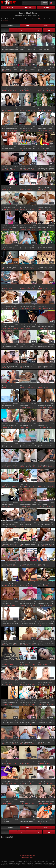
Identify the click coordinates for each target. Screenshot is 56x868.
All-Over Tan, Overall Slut (8, 247)
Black (52, 51)
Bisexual (46, 585)
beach (35, 19)
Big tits (11, 71)
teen (52, 19)
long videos (46, 8)
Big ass (23, 150)
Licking (16, 328)
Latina (52, 91)
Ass (15, 91)
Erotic (51, 407)
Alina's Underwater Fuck (8, 802)
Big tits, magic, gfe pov (8, 188)
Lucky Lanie (41, 485)
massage (29, 19)
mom (22, 19)
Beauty (13, 150)
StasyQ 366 (23, 208)
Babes (23, 91)
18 (4, 110)
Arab (40, 110)
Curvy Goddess (6, 485)
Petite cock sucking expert (44, 208)
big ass (41, 19)
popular (10, 26)
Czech (14, 170)
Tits (9, 190)
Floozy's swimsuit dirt (7, 287)
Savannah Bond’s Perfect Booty (28, 445)
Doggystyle (29, 190)
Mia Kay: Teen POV (42, 821)
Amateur (41, 51)
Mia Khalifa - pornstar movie (9, 524)
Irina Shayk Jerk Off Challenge (27, 327)
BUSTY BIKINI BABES (43, 148)
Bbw (50, 190)
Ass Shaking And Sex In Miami (10, 89)
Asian (11, 91)
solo (47, 19)
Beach (23, 308)
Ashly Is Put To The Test (44, 742)
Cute (33, 289)
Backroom (27, 665)
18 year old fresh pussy (44, 69)
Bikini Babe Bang (42, 426)
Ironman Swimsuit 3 (25, 406)
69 (40, 269)
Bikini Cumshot (42, 307)
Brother (28, 71)
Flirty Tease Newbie (7, 168)
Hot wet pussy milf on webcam (10, 69)
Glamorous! (5, 445)
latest (28, 26)
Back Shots (23, 683)
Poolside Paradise (42, 505)
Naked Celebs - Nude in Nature (46, 722)
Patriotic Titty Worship (43, 564)
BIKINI (21, 109)
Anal (4, 130)
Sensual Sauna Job (7, 604)
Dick (15, 566)
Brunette (46, 91)
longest (46, 26)
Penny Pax (22, 802)
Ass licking (14, 130)
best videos (10, 8)
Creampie (33, 249)
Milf (33, 407)
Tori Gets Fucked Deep (43, 49)
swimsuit (5, 21)
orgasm (16, 19)
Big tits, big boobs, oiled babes (46, 623)
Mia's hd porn (41, 109)
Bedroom (41, 387)
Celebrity (28, 328)
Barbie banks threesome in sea (10, 742)
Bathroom (9, 110)
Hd (51, 348)
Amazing (23, 209)
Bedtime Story (5, 663)
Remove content (25, 858)
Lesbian (16, 209)
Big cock (5, 51)
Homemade (29, 625)
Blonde (28, 51)
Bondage (52, 467)
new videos (28, 8)
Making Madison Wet (25, 386)
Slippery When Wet (7, 821)
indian (10, 19)
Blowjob (46, 229)
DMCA (32, 858)
